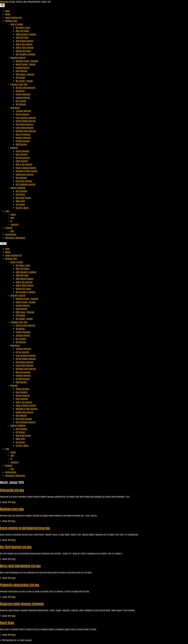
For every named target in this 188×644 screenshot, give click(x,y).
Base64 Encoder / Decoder (26, 64)
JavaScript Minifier (23, 98)
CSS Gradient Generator (24, 124)
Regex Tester (20, 201)
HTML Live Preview (22, 31)
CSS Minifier (20, 91)
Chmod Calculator (23, 151)
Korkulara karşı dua (12, 509)
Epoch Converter (22, 161)
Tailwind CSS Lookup (23, 51)
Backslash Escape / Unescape (27, 61)
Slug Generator (21, 178)
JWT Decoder (20, 77)
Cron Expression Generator (26, 118)
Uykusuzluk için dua (12, 490)
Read (14, 502)
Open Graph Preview (23, 198)
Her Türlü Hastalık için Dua (16, 547)
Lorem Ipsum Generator (25, 127)
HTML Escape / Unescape (25, 74)
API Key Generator (22, 114)
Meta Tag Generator (23, 134)
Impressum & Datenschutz (15, 238)
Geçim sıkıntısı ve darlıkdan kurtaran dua (25, 528)
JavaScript (14, 224)
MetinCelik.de (5, 2)
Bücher (8, 14)
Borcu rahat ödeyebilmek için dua (20, 566)
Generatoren (15, 108)
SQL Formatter (21, 101)
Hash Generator (22, 71)
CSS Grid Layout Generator (26, 87)
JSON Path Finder (22, 37)
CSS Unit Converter (23, 158)
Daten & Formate (17, 24)
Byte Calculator (21, 191)
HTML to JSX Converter (24, 164)
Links (7, 211)
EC (11, 221)
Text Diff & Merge (22, 208)
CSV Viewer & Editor (23, 28)
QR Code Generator (23, 141)
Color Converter (22, 154)
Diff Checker (20, 194)
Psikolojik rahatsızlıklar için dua (20, 585)
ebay (12, 218)
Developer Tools (11, 21)
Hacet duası (7, 622)
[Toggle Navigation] (2, 5)
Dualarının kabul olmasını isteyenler (22, 604)
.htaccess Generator (23, 111)
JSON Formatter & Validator (26, 34)
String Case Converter (24, 181)
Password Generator (23, 138)
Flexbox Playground (23, 94)
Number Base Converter (25, 174)
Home (7, 11)
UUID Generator (21, 144)
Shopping (9, 228)
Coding (13, 214)
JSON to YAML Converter (25, 47)
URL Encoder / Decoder (24, 81)
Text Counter (20, 204)
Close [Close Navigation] (3, 244)
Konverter (14, 148)
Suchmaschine (11, 234)
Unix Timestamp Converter (26, 184)
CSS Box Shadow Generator (26, 121)
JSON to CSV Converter (24, 44)
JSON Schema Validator (24, 41)
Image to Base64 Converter (26, 168)
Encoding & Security (18, 57)
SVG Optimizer (21, 104)
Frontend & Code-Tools (19, 84)
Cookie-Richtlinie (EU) (14, 17)
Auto (12, 231)
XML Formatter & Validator (26, 54)
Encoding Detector (23, 68)
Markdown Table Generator (26, 131)
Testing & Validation (18, 188)
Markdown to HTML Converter (27, 171)
